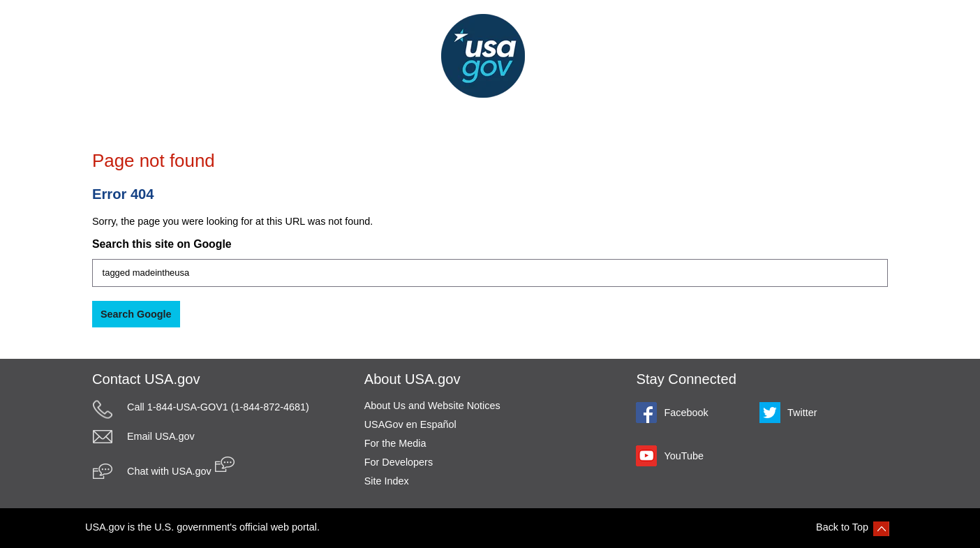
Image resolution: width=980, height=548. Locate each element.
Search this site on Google (162, 244)
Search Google (136, 314)
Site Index (387, 481)
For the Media (395, 443)
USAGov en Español (410, 424)
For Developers (399, 462)
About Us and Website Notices (432, 406)
